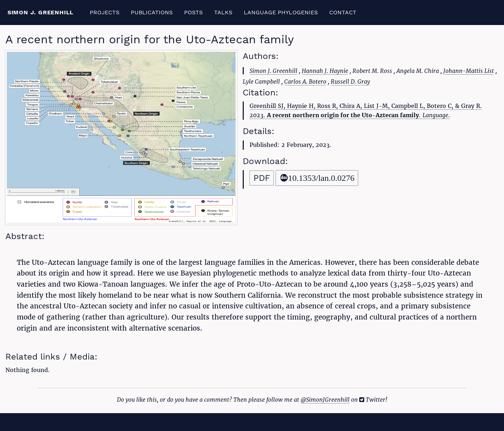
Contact (343, 12)
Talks (223, 12)
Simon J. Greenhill (41, 12)
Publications (152, 12)
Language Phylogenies (281, 12)
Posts (193, 12)
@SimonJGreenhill (325, 400)
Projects (105, 12)
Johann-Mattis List (469, 71)
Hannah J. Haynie (325, 71)
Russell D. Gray (350, 81)
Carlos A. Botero (305, 81)
